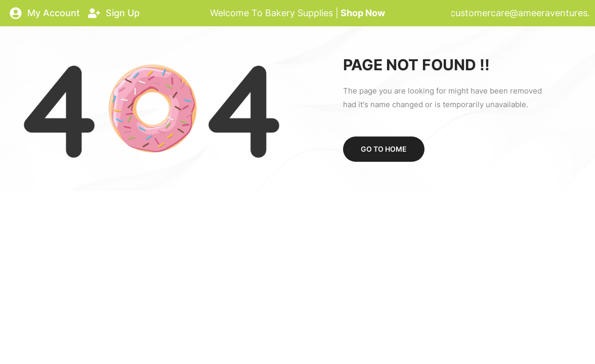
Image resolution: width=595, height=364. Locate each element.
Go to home (384, 149)
